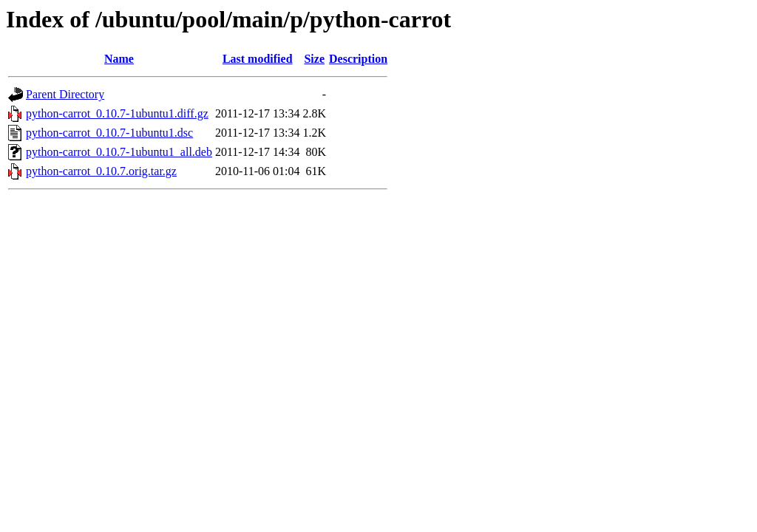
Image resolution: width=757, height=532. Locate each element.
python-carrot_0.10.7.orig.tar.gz (101, 171)
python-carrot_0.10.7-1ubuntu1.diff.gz (117, 113)
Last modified (258, 59)
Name (119, 59)
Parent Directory (65, 94)
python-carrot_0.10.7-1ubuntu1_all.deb (119, 152)
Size (314, 59)
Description (358, 59)
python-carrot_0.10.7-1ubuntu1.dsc (109, 133)
